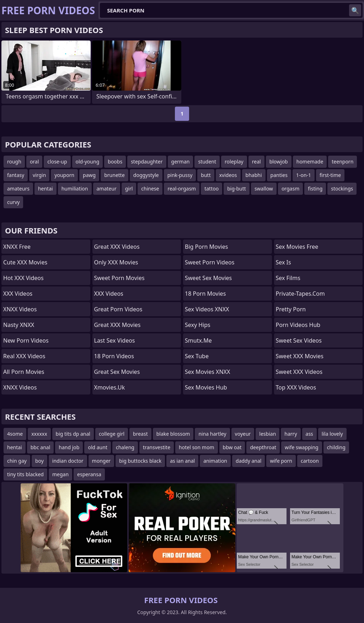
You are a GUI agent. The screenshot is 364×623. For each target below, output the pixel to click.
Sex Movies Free (297, 247)
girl (129, 189)
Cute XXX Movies (25, 262)
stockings (342, 189)
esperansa (89, 474)
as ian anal (182, 461)
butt (206, 175)
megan (60, 474)
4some (15, 434)
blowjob (279, 162)
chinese (150, 189)
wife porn (281, 461)
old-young (88, 162)
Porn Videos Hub (298, 325)
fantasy (16, 175)
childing (336, 447)
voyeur (243, 434)
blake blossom (173, 434)
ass (309, 434)
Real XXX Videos (24, 356)
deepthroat (263, 447)
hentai (45, 189)
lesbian (267, 434)
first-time (330, 175)
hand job (69, 447)
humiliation (75, 189)
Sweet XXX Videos (299, 372)
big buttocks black (140, 461)
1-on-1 (304, 175)
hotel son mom (196, 447)
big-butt (237, 189)
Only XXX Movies (116, 262)
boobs (115, 162)
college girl (112, 434)
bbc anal (41, 447)
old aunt (98, 447)
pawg (89, 175)
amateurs (18, 189)
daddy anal (248, 461)
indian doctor (68, 461)
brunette (114, 175)
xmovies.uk (110, 387)
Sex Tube (197, 356)
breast (140, 434)
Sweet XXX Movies (300, 356)
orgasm (290, 189)
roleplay (234, 162)
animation (215, 461)
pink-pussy (180, 175)
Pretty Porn (291, 309)
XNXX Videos (20, 309)
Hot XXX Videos (23, 278)
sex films (288, 278)
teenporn (342, 162)
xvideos (228, 175)
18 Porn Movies (205, 294)
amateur (107, 189)
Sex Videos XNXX (207, 309)
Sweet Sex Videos (299, 340)
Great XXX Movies (117, 325)
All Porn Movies (24, 372)
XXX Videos (18, 294)
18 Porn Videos (114, 356)
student (207, 162)
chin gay (17, 461)
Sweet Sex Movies (208, 278)
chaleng (125, 447)
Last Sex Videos (115, 340)
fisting (315, 189)
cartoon (310, 461)
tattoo (212, 189)
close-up (57, 162)
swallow (264, 189)
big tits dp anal (73, 434)
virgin (39, 175)
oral (34, 162)
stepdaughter (147, 162)
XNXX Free (17, 247)
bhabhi (254, 175)
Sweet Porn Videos (210, 262)
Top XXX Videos (296, 387)
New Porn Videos (26, 340)
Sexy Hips (198, 325)
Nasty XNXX (19, 325)
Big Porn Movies (206, 247)
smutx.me (198, 340)
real (256, 162)
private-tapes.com (300, 294)
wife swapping (302, 447)
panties (279, 175)
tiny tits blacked (25, 474)
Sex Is (283, 262)
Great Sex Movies (117, 372)
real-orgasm (182, 189)
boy (39, 461)
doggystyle (146, 175)
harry (291, 434)
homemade (310, 162)
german (181, 162)
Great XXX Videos (117, 247)
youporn (64, 175)
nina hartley (212, 434)
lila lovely (332, 434)
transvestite (157, 447)
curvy (13, 202)
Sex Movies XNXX (207, 372)
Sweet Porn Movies (119, 278)
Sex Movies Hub (206, 387)
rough (14, 162)
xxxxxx (39, 434)
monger (101, 461)
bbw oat (232, 447)
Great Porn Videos (118, 309)
